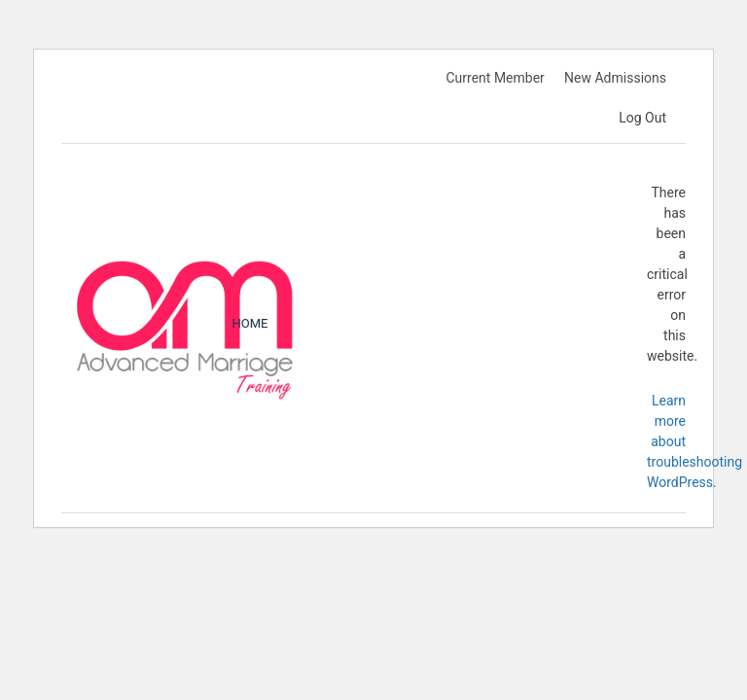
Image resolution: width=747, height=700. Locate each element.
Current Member (495, 78)
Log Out (642, 118)
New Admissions (615, 78)
